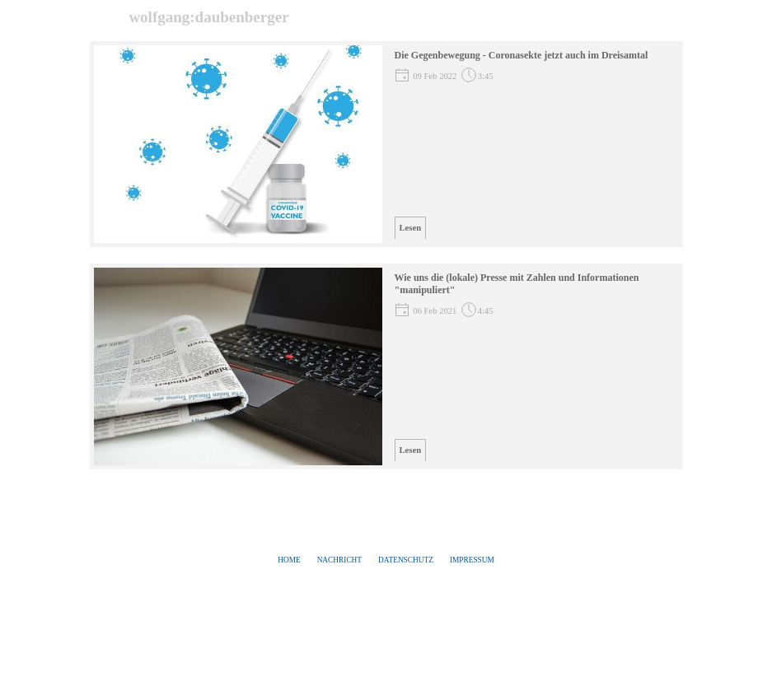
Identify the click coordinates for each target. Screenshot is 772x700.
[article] (386, 144)
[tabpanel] (386, 560)
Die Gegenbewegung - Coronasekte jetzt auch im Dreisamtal (522, 55)
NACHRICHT (339, 560)
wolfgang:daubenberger (208, 17)
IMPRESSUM (472, 560)
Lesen (411, 228)
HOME (289, 560)
